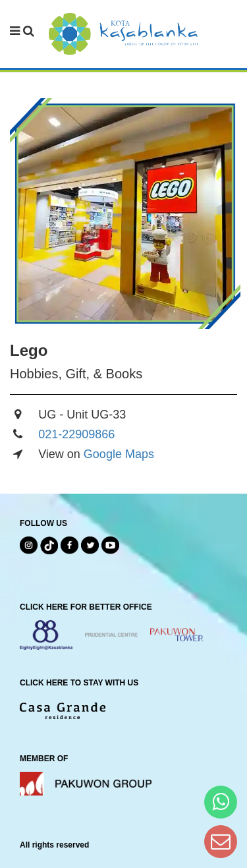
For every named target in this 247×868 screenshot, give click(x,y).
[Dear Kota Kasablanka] (221, 841)
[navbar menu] (22, 32)
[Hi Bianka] (221, 802)
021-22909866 (76, 434)
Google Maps (119, 454)
